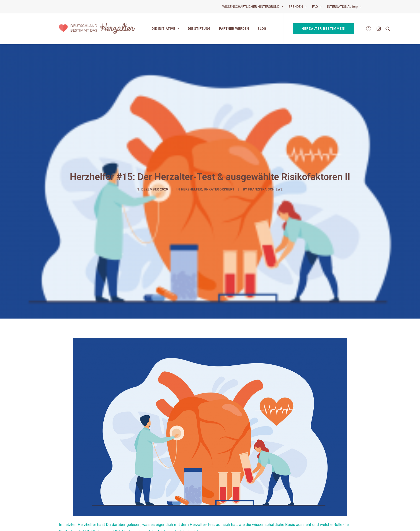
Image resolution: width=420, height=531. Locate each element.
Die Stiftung (199, 29)
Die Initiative (166, 29)
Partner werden (234, 29)
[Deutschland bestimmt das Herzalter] (97, 29)
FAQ (317, 7)
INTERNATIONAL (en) (344, 7)
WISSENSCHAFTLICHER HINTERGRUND (253, 7)
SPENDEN (297, 7)
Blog (262, 29)
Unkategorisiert (219, 173)
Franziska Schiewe (265, 173)
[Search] (387, 29)
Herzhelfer (191, 173)
